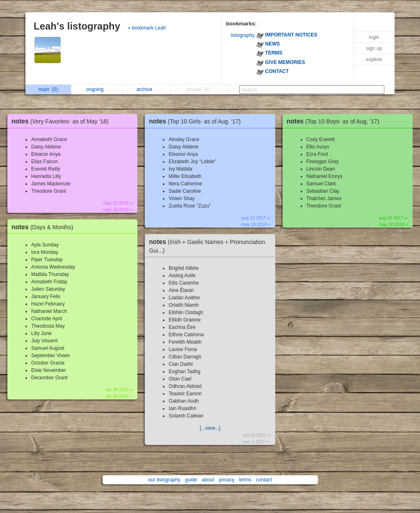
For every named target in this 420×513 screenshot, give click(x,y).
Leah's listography (77, 26)
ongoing (97, 89)
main (48, 89)
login (374, 37)
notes (62, 121)
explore (374, 59)
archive (147, 89)
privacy (226, 480)
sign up (374, 48)
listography (243, 35)
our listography (164, 480)
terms (245, 480)
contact (264, 480)
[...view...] (210, 428)
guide (191, 480)
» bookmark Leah (147, 28)
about (208, 480)
